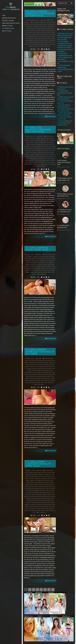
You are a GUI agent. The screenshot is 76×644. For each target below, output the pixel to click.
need (50, 372)
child (39, 476)
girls (40, 32)
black (37, 474)
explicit (47, 364)
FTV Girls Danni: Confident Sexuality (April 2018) (38, 464)
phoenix (50, 374)
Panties (46, 154)
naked (45, 36)
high (54, 488)
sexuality (44, 500)
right (33, 378)
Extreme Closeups (35, 30)
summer (35, 380)
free (26, 32)
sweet (50, 504)
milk (53, 150)
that (53, 42)
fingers (50, 30)
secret (32, 500)
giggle (30, 368)
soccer (36, 502)
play (43, 38)
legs (26, 150)
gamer (47, 486)
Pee (49, 154)
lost (53, 490)
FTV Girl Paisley (48, 254)
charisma (28, 476)
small (43, 40)
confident (37, 478)
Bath (54, 472)
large (51, 148)
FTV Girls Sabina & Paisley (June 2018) (36, 248)
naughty (49, 492)
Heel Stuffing (51, 32)
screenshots (33, 158)
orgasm (53, 36)
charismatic (34, 476)
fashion (43, 30)
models (39, 372)
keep (35, 370)
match (26, 266)
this (29, 44)
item (44, 34)
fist (47, 260)
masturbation (31, 36)
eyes (32, 484)
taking (51, 160)
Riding (27, 158)
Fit (44, 146)
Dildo (30, 260)
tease (27, 162)
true (36, 508)
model (39, 152)
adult (51, 22)
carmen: (30, 26)
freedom (30, 32)
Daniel (44, 20)
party (54, 494)
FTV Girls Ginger (49, 358)
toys (42, 44)
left (40, 490)
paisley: (38, 266)
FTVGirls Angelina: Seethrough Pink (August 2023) (64, 162)
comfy (26, 478)
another (32, 24)
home (30, 34)
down (31, 28)
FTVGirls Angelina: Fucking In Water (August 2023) (65, 195)
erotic (32, 482)
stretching (38, 160)
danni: (28, 480)
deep (26, 260)
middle (41, 36)
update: (46, 44)
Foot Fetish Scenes (35, 262)
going (29, 488)
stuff (31, 42)
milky (27, 152)
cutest (27, 364)
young (38, 46)
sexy (46, 158)
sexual (42, 158)
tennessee (44, 380)
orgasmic (32, 154)
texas (50, 42)
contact (48, 258)
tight (36, 162)
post (46, 38)
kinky (47, 148)
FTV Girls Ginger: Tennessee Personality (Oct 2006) (40, 352)
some (47, 40)
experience (43, 28)
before (45, 24)
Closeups (36, 26)
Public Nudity (28, 40)
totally (39, 44)
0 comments (46, 46)
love (27, 492)
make (39, 150)
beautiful (41, 24)
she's (37, 40)
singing (28, 502)
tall (43, 42)
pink (25, 268)
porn (32, 498)
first (54, 30)
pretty (49, 38)
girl (37, 32)
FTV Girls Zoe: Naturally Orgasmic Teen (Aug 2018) (38, 130)
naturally (52, 152)
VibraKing (40, 272)
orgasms (38, 154)
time (32, 44)
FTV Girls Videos (66, 29)
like (52, 34)
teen (46, 42)
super (34, 42)
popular (35, 268)
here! (40, 148)
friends (33, 486)
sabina (43, 268)
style (43, 504)
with (34, 46)
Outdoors (28, 38)
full (43, 486)
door (28, 28)
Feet (47, 30)
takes (38, 42)
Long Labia (34, 150)
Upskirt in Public (33, 164)
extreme (27, 30)
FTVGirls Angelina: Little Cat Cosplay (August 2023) (65, 179)
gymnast (32, 148)
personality (27, 156)
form (47, 146)
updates (38, 382)
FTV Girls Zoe (50, 136)
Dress (35, 28)
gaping (54, 146)
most (43, 152)
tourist (45, 162)
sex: (38, 158)
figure (34, 146)
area (36, 24)
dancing (52, 26)
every (38, 28)
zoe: (34, 166)
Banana (50, 472)
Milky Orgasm (33, 152)
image (33, 34)
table (39, 380)
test (49, 380)
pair (42, 154)
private (47, 156)
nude (49, 36)
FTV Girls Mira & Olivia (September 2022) (63, 226)
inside (38, 34)
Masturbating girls (65, 77)
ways (49, 382)
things (26, 44)
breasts (32, 362)
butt (54, 24)
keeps (39, 370)
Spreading (52, 40)
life (49, 34)
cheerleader (52, 140)
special (30, 380)
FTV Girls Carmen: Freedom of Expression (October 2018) (40, 13)
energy (32, 144)
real (34, 40)
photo (32, 38)
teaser (34, 506)
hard (46, 32)
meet (37, 36)
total (35, 44)
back (33, 140)
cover (51, 362)
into (41, 34)
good (43, 32)
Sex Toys (45, 378)
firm (44, 366)
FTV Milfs (63, 83)
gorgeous (28, 264)
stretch (33, 160)
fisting (50, 260)
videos (31, 46)
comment (46, 362)
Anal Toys (27, 24)
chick (27, 142)
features (41, 484)
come (37, 142)
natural (47, 152)
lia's (47, 34)
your (34, 512)
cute (48, 26)
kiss (35, 264)
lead (54, 148)
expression (50, 28)
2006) (30, 360)
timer (53, 506)
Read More (51, 116)
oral (30, 266)
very (50, 44)
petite (37, 496)
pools (43, 156)
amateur (46, 256)
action (47, 22)
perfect (53, 154)
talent (26, 506)
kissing (39, 264)
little (42, 264)
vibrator (53, 44)
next (26, 494)
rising (52, 498)
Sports (48, 502)
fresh (53, 366)
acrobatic (36, 22)
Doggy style (40, 480)
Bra (52, 24)
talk (41, 42)
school (28, 500)
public (53, 38)
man (26, 36)
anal (54, 22)
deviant (32, 364)
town (30, 508)
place (40, 38)
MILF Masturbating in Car (65, 121)
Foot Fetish (48, 366)
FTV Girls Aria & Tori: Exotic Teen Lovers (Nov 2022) (64, 211)
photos (36, 38)
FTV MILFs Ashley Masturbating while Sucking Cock (65, 93)
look (54, 34)
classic (43, 476)
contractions (43, 26)
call (27, 26)
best (54, 360)
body (49, 24)
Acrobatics (42, 22)
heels (26, 34)
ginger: (34, 368)
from (34, 32)
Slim (40, 40)
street (27, 42)
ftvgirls (46, 262)
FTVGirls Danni (49, 470)
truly (39, 508)
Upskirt (26, 164)
